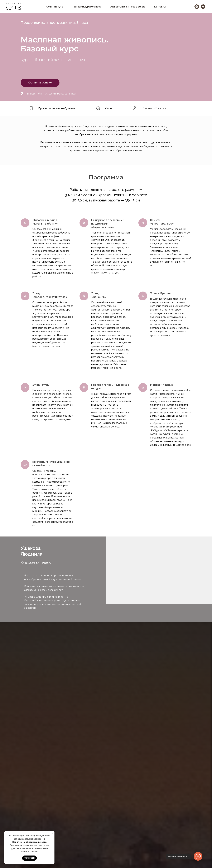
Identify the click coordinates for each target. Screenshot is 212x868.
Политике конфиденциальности (29, 842)
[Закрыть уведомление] (52, 833)
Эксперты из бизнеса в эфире (128, 7)
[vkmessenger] (197, 7)
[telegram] (203, 7)
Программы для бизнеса (86, 7)
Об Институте (55, 7)
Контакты (160, 7)
